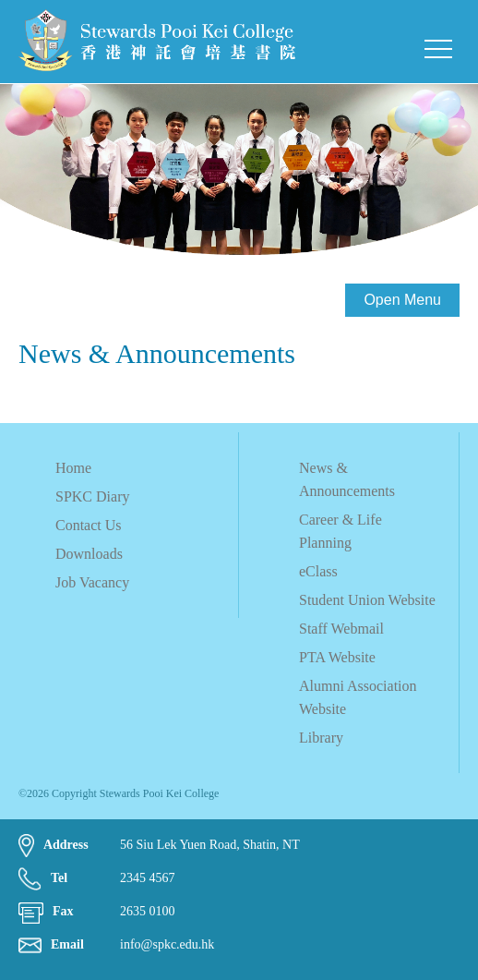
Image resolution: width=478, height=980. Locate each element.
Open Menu (402, 300)
